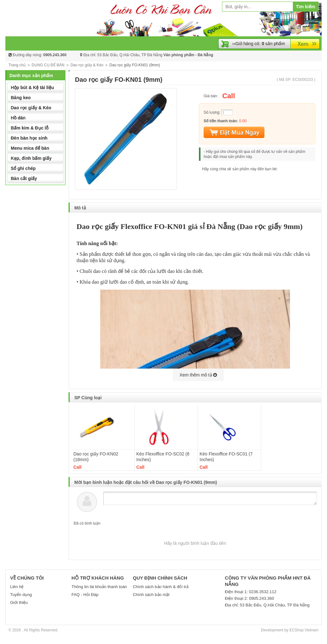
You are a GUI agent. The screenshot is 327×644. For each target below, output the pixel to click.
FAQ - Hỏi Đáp (85, 595)
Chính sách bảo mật (151, 595)
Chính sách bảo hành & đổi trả (161, 587)
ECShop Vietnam (304, 630)
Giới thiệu (19, 602)
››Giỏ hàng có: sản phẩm (259, 44)
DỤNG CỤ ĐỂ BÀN (48, 65)
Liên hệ (17, 587)
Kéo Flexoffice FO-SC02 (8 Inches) (163, 457)
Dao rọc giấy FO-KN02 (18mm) (96, 457)
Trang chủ (17, 65)
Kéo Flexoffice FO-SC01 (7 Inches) (226, 457)
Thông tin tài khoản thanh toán (99, 587)
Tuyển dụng (21, 595)
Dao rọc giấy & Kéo (87, 65)
